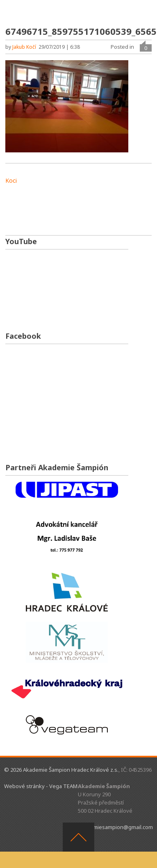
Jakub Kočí (24, 47)
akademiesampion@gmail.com (115, 827)
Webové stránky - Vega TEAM (41, 786)
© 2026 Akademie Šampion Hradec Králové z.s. (61, 770)
